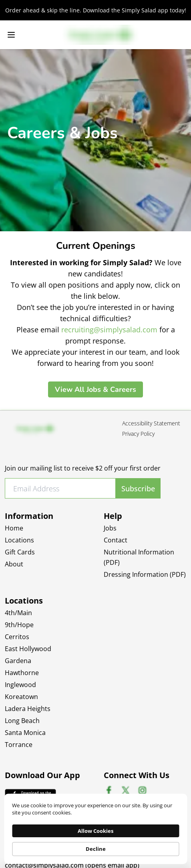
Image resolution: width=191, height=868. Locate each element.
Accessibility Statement (151, 423)
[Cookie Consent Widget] (95, 829)
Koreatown (21, 697)
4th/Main (18, 613)
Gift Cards (20, 552)
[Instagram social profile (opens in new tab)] (142, 790)
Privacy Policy (138, 434)
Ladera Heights (28, 709)
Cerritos (17, 637)
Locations (19, 540)
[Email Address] (60, 488)
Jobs (110, 528)
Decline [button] (96, 849)
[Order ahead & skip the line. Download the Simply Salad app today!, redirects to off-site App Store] (95, 10)
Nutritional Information (139, 557)
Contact (116, 540)
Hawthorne (22, 673)
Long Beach (22, 721)
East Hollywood (28, 649)
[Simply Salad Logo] (101, 35)
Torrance (19, 745)
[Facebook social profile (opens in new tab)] (109, 790)
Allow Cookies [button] (95, 831)
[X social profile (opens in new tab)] (126, 790)
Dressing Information (145, 574)
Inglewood (20, 685)
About (14, 564)
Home (14, 528)
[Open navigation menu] (11, 35)
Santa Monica (25, 733)
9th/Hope (19, 625)
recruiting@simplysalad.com (109, 330)
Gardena (18, 661)
